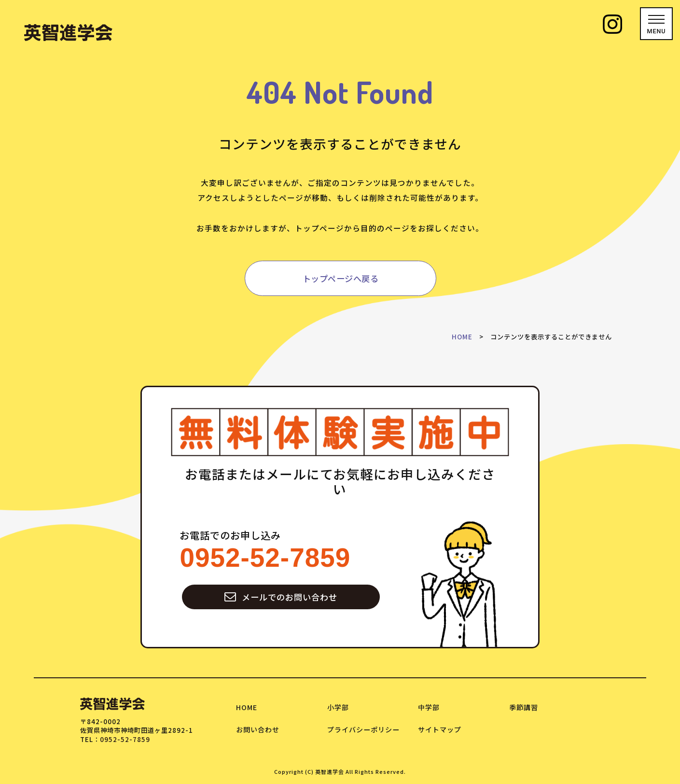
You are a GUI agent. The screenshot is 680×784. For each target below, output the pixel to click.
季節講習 (524, 707)
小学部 (338, 707)
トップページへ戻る (341, 278)
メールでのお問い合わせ (281, 597)
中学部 (429, 707)
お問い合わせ (258, 729)
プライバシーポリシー (363, 729)
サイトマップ (440, 729)
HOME (462, 337)
